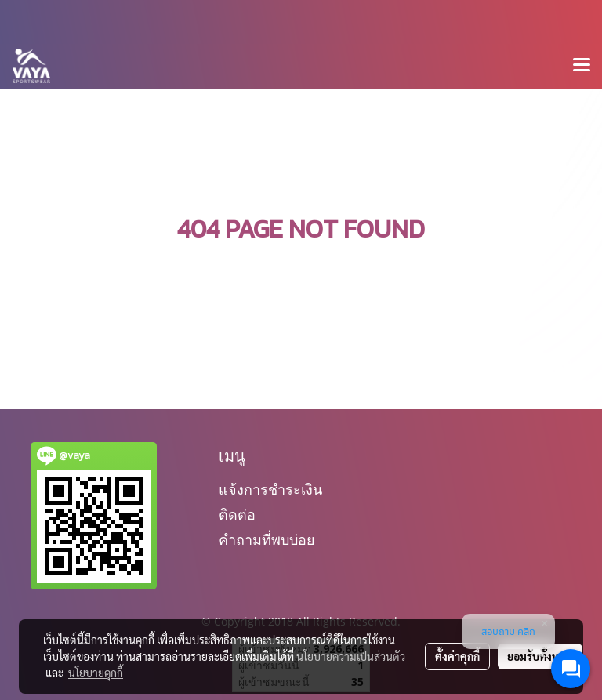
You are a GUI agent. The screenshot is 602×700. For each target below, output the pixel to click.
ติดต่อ (237, 515)
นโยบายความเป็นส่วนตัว (351, 656)
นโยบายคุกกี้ (96, 673)
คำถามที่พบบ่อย (267, 540)
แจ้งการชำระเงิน (270, 490)
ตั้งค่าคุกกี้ (457, 656)
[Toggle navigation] (582, 66)
